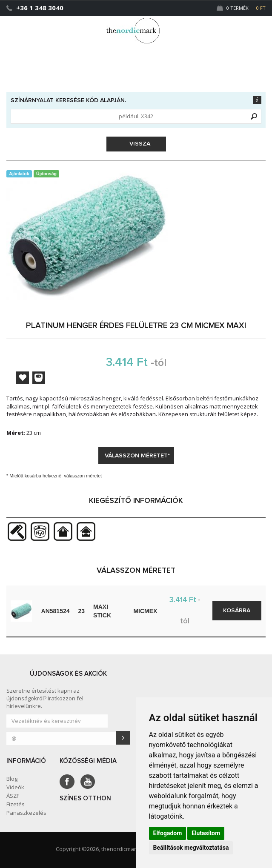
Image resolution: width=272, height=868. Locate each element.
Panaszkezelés (26, 813)
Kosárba (237, 611)
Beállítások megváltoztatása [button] (191, 848)
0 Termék (241, 8)
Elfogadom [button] (168, 833)
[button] (248, 27)
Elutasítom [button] (206, 833)
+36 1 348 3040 (40, 8)
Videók (15, 787)
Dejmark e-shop (136, 31)
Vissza (137, 144)
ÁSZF (13, 796)
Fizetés (16, 804)
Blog (12, 779)
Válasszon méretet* (137, 456)
